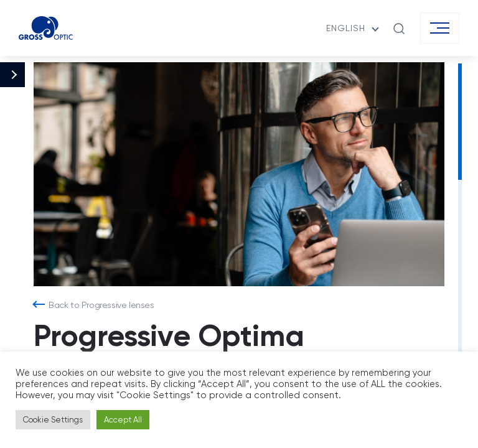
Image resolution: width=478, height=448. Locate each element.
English (346, 28)
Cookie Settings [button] (53, 420)
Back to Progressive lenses (101, 305)
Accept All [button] (123, 420)
